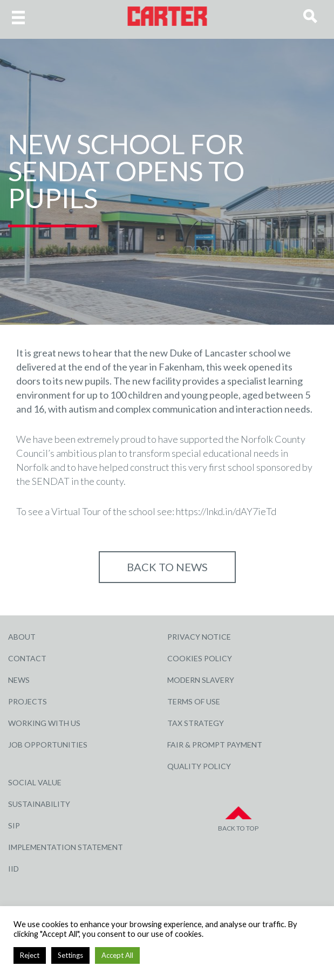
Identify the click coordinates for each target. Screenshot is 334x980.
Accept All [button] (117, 955)
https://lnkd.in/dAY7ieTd (226, 511)
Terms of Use (194, 701)
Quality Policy (199, 766)
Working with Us (44, 723)
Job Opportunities (48, 745)
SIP (14, 825)
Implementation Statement (66, 847)
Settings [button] (70, 955)
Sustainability (39, 804)
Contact (27, 658)
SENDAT (51, 481)
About (22, 637)
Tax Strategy (196, 723)
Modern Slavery (201, 680)
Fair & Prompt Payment (215, 745)
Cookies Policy (200, 658)
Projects (28, 701)
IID (13, 869)
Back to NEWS (167, 567)
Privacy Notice (199, 637)
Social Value (35, 782)
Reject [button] (30, 955)
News (19, 680)
